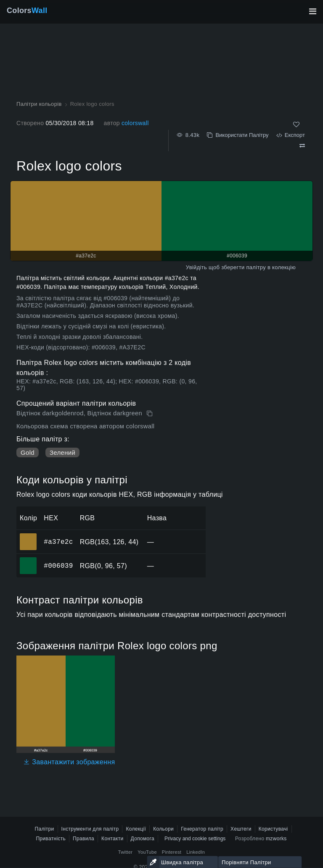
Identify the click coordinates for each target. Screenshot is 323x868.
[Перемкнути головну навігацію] (312, 11)
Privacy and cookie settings (195, 839)
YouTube (147, 852)
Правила (83, 839)
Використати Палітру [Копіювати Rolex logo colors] (238, 135)
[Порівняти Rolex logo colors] (302, 146)
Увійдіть (196, 267)
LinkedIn (196, 852)
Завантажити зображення (69, 762)
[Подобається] (296, 125)
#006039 (58, 566)
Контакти (112, 839)
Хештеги (241, 829)
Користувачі (273, 829)
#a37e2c (58, 542)
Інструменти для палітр (90, 829)
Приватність (51, 839)
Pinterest (172, 852)
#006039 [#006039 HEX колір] (28, 560)
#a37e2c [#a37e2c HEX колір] (28, 536)
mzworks (276, 839)
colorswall (135, 123)
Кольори (163, 829)
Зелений (62, 452)
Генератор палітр (202, 829)
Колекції (136, 829)
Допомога (143, 839)
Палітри (44, 829)
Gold (28, 452)
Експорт (291, 135)
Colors (27, 10)
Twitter (126, 852)
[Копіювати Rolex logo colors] (150, 414)
